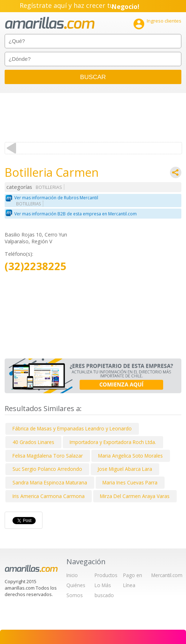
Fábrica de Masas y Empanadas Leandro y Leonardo (72, 428)
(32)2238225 (36, 266)
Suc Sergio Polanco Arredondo (47, 469)
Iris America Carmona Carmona (49, 496)
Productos (106, 575)
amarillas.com (50, 23)
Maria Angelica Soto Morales (130, 456)
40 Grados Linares (33, 442)
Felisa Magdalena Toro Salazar (48, 456)
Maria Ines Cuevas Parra (130, 482)
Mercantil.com (167, 575)
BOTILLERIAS (49, 187)
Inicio (72, 575)
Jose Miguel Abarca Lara (125, 469)
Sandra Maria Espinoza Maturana (50, 482)
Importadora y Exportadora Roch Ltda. (113, 442)
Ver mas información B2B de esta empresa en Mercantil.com (76, 214)
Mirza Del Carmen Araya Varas (135, 496)
